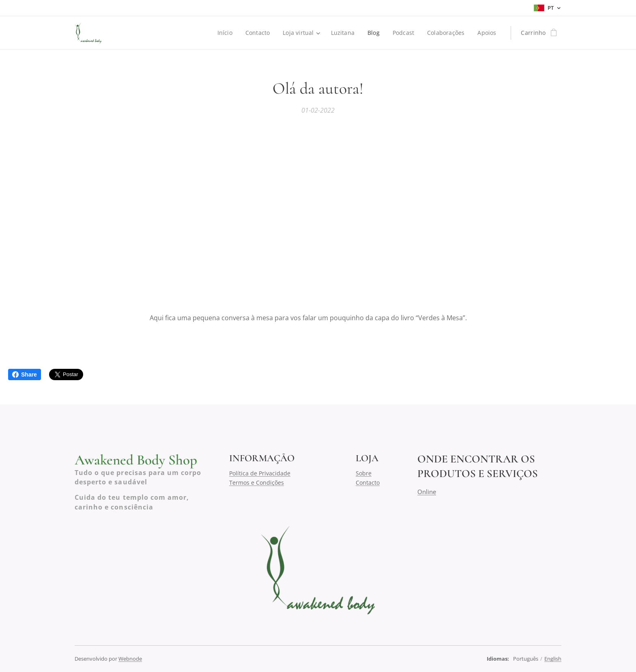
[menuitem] (225, 33)
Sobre (364, 473)
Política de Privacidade (260, 473)
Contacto (368, 482)
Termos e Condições (257, 482)
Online (427, 491)
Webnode (130, 659)
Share (25, 375)
